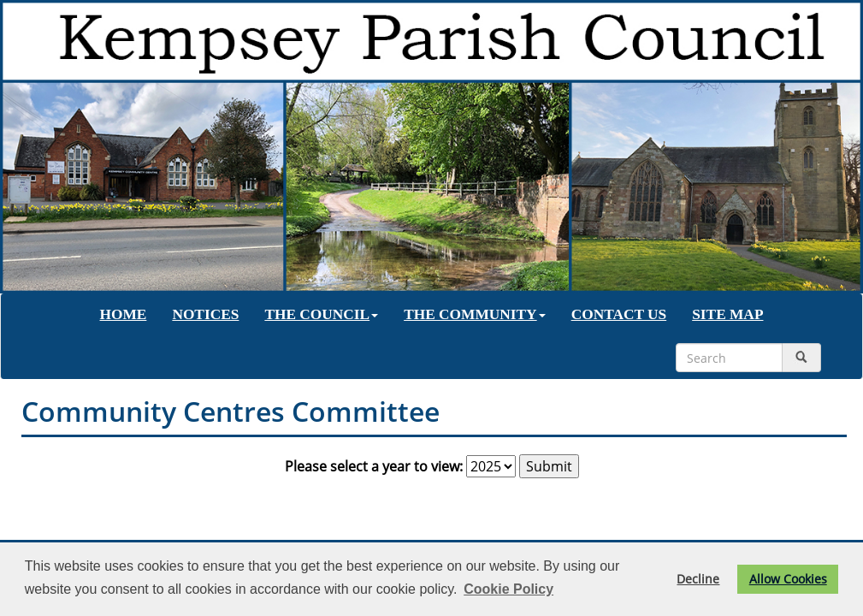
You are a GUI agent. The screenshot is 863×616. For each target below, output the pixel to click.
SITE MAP (727, 314)
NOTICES (205, 314)
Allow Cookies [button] (788, 579)
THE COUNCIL (321, 314)
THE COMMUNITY (474, 314)
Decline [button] (698, 579)
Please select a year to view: (374, 466)
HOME (124, 314)
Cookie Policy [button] (508, 589)
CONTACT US (619, 314)
